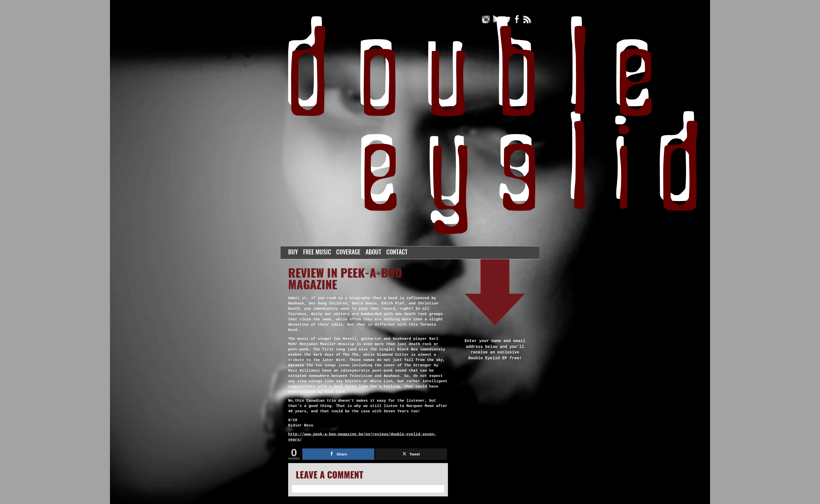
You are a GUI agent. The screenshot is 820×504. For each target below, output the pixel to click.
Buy (293, 253)
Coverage (348, 253)
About (373, 253)
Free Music (317, 253)
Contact (397, 253)
